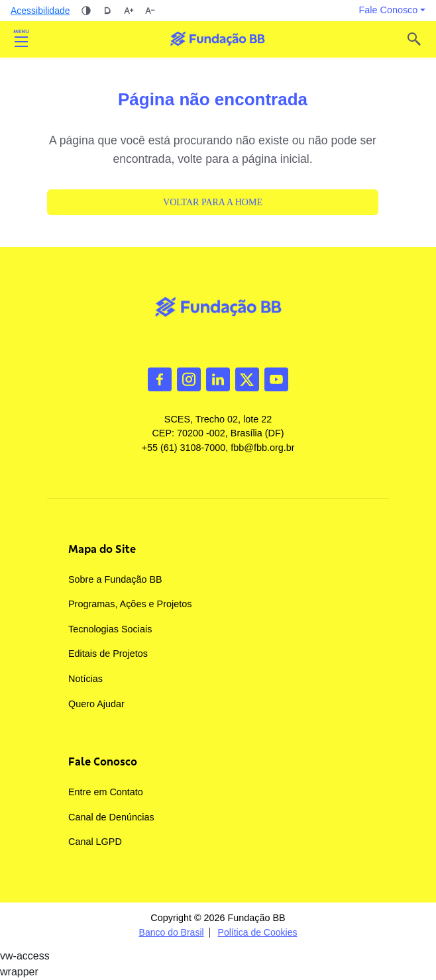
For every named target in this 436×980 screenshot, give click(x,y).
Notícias (85, 679)
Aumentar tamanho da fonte (129, 11)
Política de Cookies (258, 933)
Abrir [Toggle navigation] (21, 39)
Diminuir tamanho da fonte (150, 11)
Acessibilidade (40, 11)
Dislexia (107, 11)
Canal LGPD (95, 842)
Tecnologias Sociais (110, 629)
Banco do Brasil (172, 933)
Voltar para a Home (213, 202)
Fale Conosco (103, 761)
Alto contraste (86, 11)
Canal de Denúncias (111, 817)
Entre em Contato (106, 792)
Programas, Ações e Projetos (130, 604)
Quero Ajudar (96, 704)
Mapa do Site (102, 549)
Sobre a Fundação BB (115, 579)
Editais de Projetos (108, 654)
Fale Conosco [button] (389, 10)
